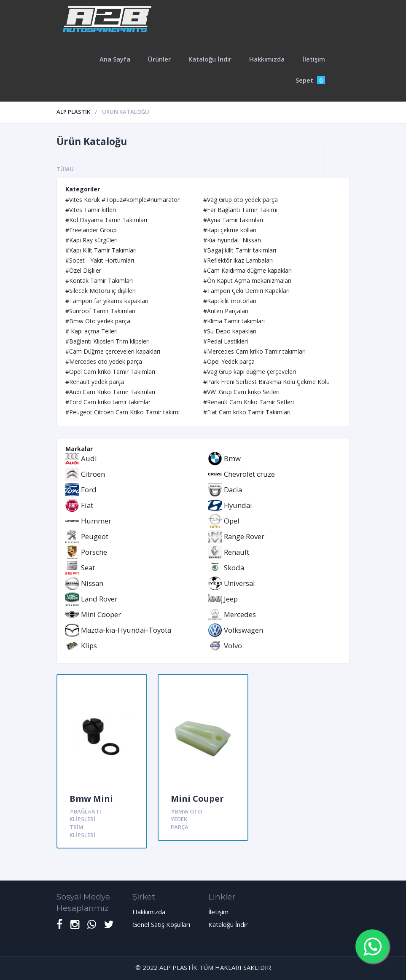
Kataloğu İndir (210, 59)
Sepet (310, 80)
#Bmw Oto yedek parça (186, 819)
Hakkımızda (267, 59)
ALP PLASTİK (73, 112)
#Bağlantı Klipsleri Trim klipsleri (85, 823)
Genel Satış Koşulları (161, 924)
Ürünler (159, 59)
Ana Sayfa (115, 59)
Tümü (65, 169)
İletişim (314, 59)
